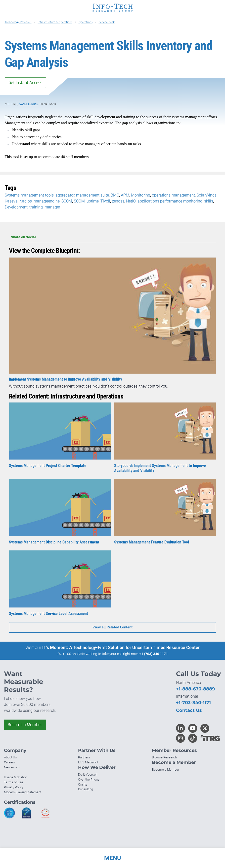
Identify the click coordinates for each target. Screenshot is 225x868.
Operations (86, 22)
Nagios (26, 201)
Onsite (83, 784)
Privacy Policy (14, 787)
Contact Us (189, 710)
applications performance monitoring (170, 201)
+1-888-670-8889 (195, 689)
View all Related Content (112, 627)
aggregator (65, 195)
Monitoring (141, 195)
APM (125, 195)
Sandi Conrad (29, 104)
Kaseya (11, 201)
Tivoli (105, 201)
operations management (173, 195)
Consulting (86, 789)
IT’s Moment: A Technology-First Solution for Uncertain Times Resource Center (121, 647)
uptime (93, 201)
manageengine (47, 201)
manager (52, 207)
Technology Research (18, 22)
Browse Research (164, 757)
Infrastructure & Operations (55, 22)
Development (16, 207)
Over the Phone (89, 779)
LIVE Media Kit (88, 762)
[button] (112, 858)
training (36, 207)
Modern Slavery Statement (23, 792)
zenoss (118, 201)
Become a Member (25, 725)
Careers (9, 762)
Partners (84, 757)
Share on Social (112, 237)
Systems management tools (29, 195)
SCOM (79, 201)
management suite (92, 195)
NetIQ (131, 201)
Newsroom (12, 767)
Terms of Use (14, 782)
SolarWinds (207, 195)
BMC (115, 195)
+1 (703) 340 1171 (154, 654)
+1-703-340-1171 (193, 703)
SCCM (67, 201)
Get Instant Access (25, 83)
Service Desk (107, 22)
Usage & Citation (16, 777)
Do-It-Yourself (88, 774)
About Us (10, 757)
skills (209, 201)
